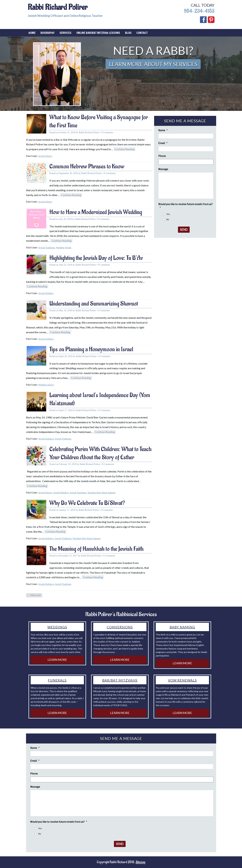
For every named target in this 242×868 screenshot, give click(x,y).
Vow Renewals (182, 680)
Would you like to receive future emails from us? (185, 206)
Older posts (34, 595)
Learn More (57, 660)
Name (163, 130)
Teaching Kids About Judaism (101, 493)
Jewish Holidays (46, 293)
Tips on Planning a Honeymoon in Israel (91, 349)
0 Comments (107, 132)
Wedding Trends (64, 248)
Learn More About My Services (153, 64)
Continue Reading (125, 149)
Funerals (57, 680)
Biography (48, 33)
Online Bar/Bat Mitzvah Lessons (98, 33)
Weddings (57, 627)
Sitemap (141, 862)
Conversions (120, 627)
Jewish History (45, 156)
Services (65, 33)
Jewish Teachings (78, 493)
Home (32, 33)
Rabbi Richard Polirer (58, 7)
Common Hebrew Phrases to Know (87, 167)
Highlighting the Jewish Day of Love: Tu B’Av (96, 258)
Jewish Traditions (47, 248)
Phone (162, 156)
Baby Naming (182, 627)
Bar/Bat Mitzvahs (120, 680)
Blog (128, 33)
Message (163, 169)
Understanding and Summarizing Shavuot (94, 304)
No (168, 219)
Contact (142, 33)
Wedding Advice (46, 385)
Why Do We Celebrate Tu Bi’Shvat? (87, 503)
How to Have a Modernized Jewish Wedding (96, 212)
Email (163, 143)
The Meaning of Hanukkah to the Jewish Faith (96, 549)
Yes (168, 214)
